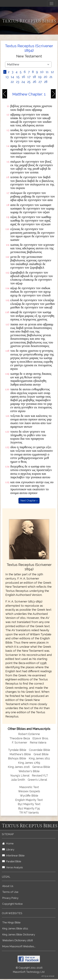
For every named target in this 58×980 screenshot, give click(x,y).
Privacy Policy (10, 898)
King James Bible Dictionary (19, 934)
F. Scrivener (20, 742)
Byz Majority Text (29, 804)
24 (23, 82)
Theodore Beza (20, 738)
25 (29, 82)
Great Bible (41, 754)
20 (45, 77)
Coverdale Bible (40, 750)
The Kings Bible (11, 922)
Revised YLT (40, 775)
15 (18, 77)
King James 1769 (29, 763)
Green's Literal (37, 780)
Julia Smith (18, 780)
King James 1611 (39, 758)
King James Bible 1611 (15, 928)
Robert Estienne (29, 734)
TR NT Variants (29, 813)
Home (8, 843)
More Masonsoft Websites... (19, 946)
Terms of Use (10, 892)
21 (51, 77)
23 (18, 82)
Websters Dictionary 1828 (17, 940)
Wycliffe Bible (29, 796)
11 (47, 72)
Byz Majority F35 (29, 808)
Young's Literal (20, 775)
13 (7, 77)
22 (12, 82)
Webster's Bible (29, 771)
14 (12, 77)
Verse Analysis (13, 867)
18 (34, 77)
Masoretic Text (29, 787)
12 (52, 72)
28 (46, 82)
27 (40, 82)
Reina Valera (38, 742)
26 (34, 82)
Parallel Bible (12, 861)
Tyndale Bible (17, 750)
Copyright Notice (12, 904)
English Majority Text (29, 800)
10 (42, 72)
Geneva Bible (41, 767)
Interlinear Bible (13, 855)
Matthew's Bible (20, 754)
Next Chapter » (29, 501)
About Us (8, 886)
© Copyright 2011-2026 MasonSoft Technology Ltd (29, 970)
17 (29, 77)
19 (40, 77)
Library (8, 849)
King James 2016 (19, 767)
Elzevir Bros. (41, 738)
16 (23, 77)
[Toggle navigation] (52, 4)
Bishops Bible (17, 758)
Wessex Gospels (29, 791)
